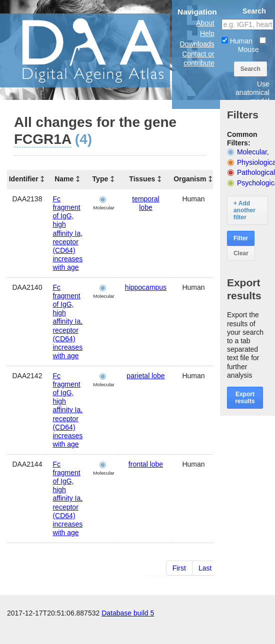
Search (250, 69)
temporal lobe (145, 203)
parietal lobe (145, 376)
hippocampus (146, 287)
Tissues (142, 179)
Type (100, 179)
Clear (241, 253)
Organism (190, 179)
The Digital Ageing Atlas (100, 50)
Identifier (24, 179)
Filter (241, 238)
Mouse (252, 45)
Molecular (252, 152)
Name (64, 179)
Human (237, 41)
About (205, 23)
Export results (245, 398)
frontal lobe (146, 464)
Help (207, 33)
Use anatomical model (252, 92)
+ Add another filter (244, 210)
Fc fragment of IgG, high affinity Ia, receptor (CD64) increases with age (67, 233)
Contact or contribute (198, 58)
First (179, 568)
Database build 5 (128, 634)
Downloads (197, 44)
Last (205, 568)
